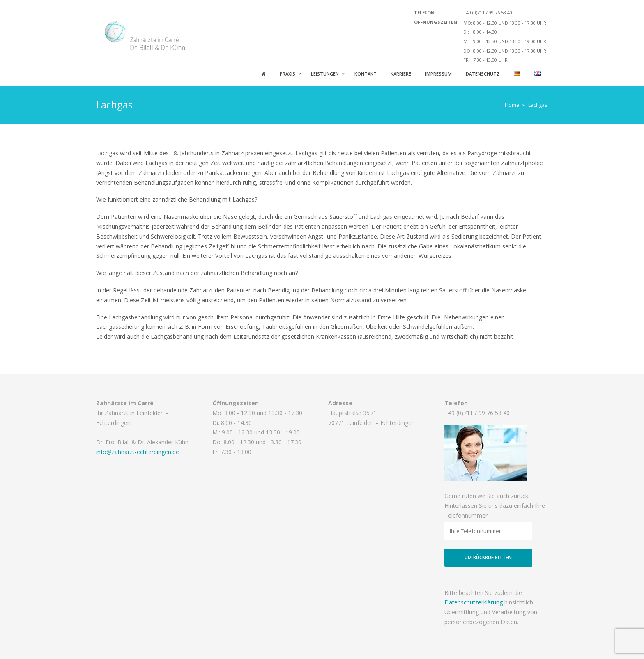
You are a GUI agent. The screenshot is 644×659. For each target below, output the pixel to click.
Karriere (401, 74)
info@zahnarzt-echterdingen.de (138, 452)
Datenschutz (483, 74)
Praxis (287, 74)
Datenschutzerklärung (474, 602)
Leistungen (325, 74)
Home (512, 105)
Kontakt (366, 74)
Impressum (438, 74)
